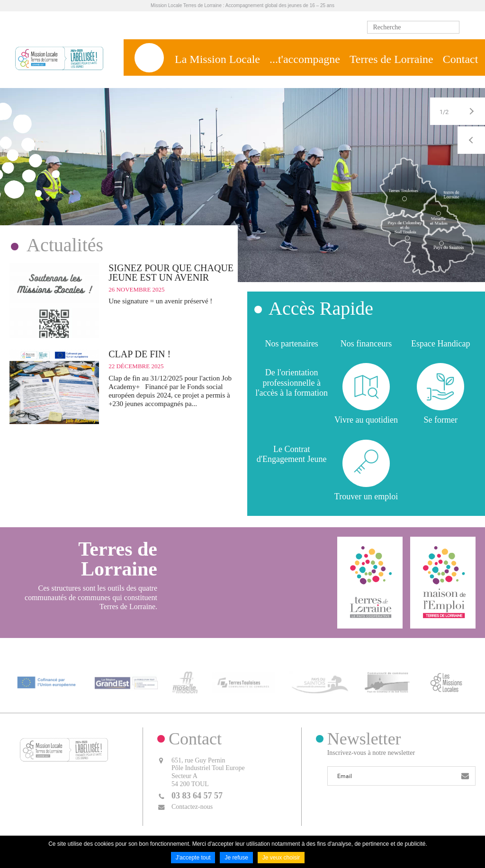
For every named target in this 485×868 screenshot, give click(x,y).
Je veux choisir (281, 858)
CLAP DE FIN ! (139, 354)
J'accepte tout (193, 858)
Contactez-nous (192, 807)
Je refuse (236, 858)
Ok (468, 27)
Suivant (471, 111)
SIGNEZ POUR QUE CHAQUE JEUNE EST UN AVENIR (171, 273)
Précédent (471, 140)
